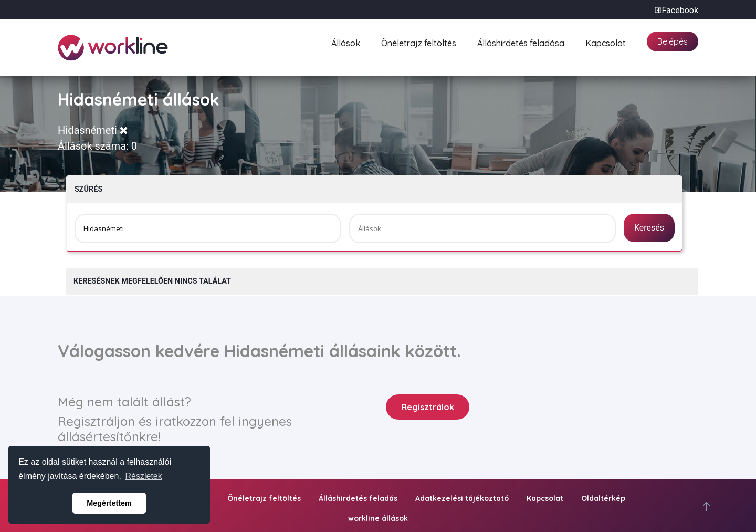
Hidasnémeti (93, 130)
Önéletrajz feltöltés (419, 42)
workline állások (378, 518)
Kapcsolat (606, 42)
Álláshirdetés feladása (521, 42)
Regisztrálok (428, 407)
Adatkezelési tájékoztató (462, 498)
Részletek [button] (144, 476)
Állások (346, 42)
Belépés (673, 41)
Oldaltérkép (603, 498)
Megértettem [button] (109, 503)
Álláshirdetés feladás (358, 498)
